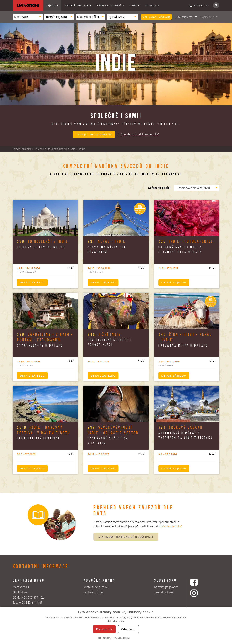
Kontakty (151, 5)
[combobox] (28, 17)
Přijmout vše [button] (104, 629)
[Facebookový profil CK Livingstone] (199, 582)
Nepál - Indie (107, 241)
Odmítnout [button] (129, 629)
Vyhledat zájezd (156, 17)
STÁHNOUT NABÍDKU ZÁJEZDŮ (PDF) (126, 536)
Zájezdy (51, 5)
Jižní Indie (104, 334)
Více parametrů (185, 17)
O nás (133, 5)
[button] (116, 638)
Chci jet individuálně (94, 134)
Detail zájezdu (32, 282)
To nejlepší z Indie (43, 241)
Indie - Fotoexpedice (186, 241)
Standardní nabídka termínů (140, 134)
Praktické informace (77, 5)
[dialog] (116, 625)
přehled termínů (172, 526)
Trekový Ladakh (181, 427)
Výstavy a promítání (109, 5)
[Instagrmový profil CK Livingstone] (199, 593)
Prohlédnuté (207, 17)
